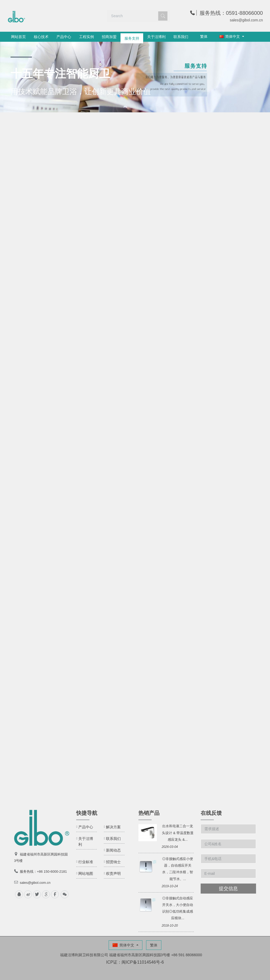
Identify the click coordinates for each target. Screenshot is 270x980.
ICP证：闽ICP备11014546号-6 (135, 962)
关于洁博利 (156, 37)
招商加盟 (109, 37)
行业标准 (86, 862)
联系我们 (181, 37)
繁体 (204, 36)
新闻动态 (113, 850)
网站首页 (18, 37)
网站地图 (86, 873)
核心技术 (41, 37)
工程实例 (86, 37)
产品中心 (64, 37)
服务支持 (132, 37)
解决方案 (113, 827)
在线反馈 (211, 813)
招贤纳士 (113, 862)
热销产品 (149, 813)
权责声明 (113, 873)
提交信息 (228, 889)
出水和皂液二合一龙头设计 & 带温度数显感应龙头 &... (178, 833)
